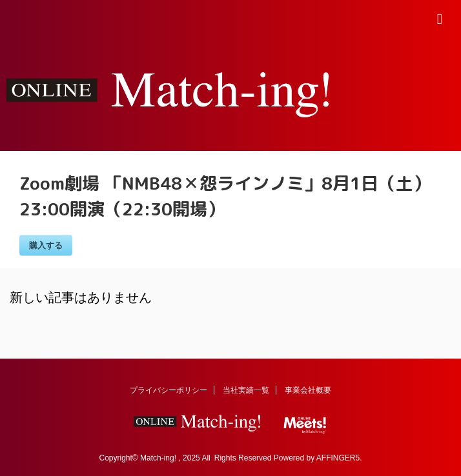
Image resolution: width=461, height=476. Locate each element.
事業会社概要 (308, 390)
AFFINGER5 (338, 458)
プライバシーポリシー (169, 390)
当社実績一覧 (246, 390)
